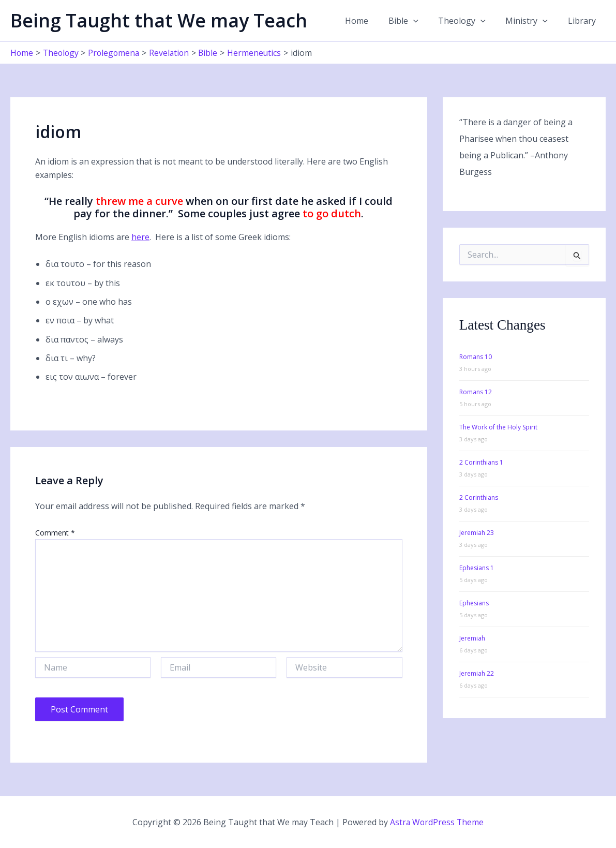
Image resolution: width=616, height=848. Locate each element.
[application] (425, 21)
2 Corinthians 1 (481, 462)
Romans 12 (476, 392)
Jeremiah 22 (477, 673)
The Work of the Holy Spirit (498, 427)
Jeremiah (472, 638)
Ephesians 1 (477, 568)
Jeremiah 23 (477, 533)
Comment (55, 533)
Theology (471, 21)
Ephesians (474, 603)
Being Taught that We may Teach (159, 20)
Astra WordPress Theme (437, 822)
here (140, 237)
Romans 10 (476, 357)
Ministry (532, 21)
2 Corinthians (479, 497)
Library (583, 21)
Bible (415, 21)
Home (372, 21)
